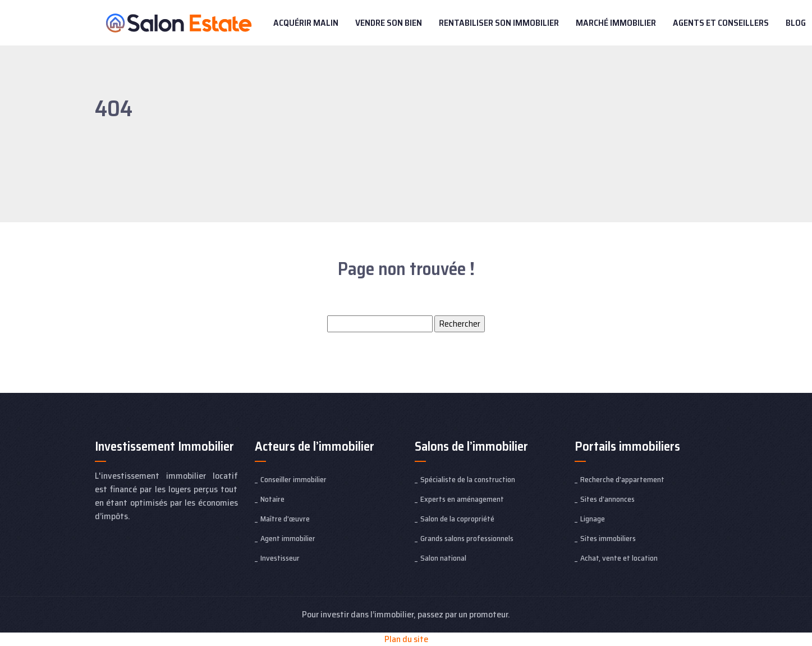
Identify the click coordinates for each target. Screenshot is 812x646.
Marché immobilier (616, 23)
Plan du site (406, 639)
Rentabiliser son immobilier (499, 23)
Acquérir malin (306, 23)
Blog (796, 23)
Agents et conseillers (721, 23)
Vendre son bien (389, 23)
